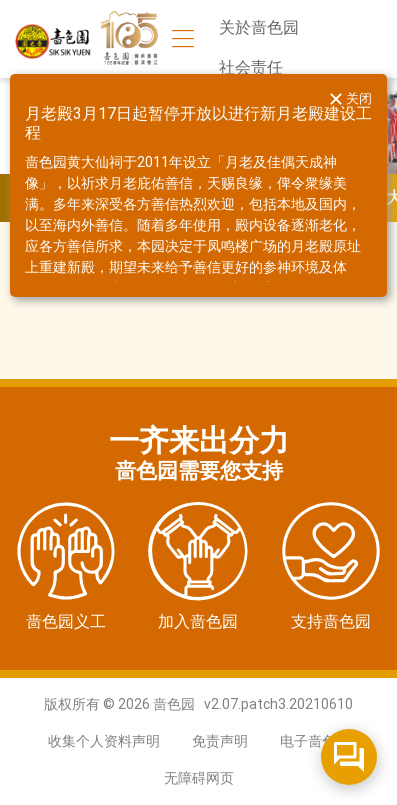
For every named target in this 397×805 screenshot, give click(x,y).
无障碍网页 (199, 778)
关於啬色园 (259, 27)
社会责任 (251, 67)
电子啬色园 (315, 741)
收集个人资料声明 (104, 741)
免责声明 (220, 741)
